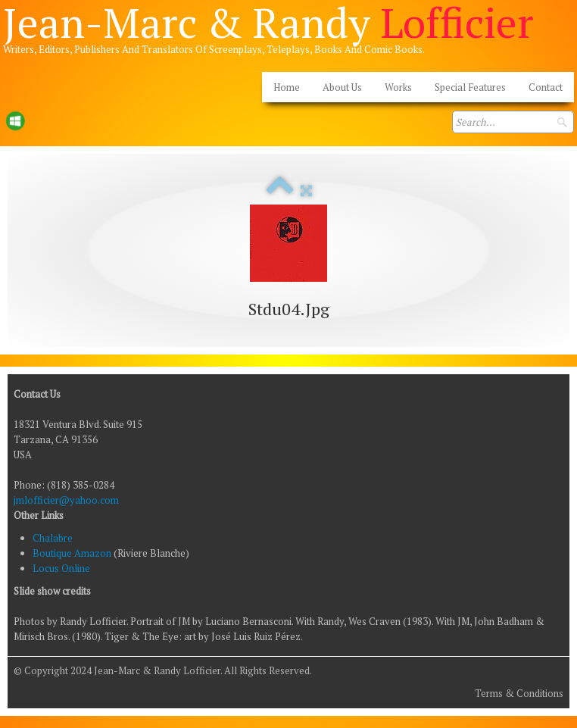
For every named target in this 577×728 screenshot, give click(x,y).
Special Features (470, 87)
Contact (546, 87)
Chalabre (53, 538)
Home (287, 87)
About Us (342, 87)
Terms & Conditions (519, 693)
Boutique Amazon (73, 553)
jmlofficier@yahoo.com (66, 500)
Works (398, 87)
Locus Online (61, 568)
